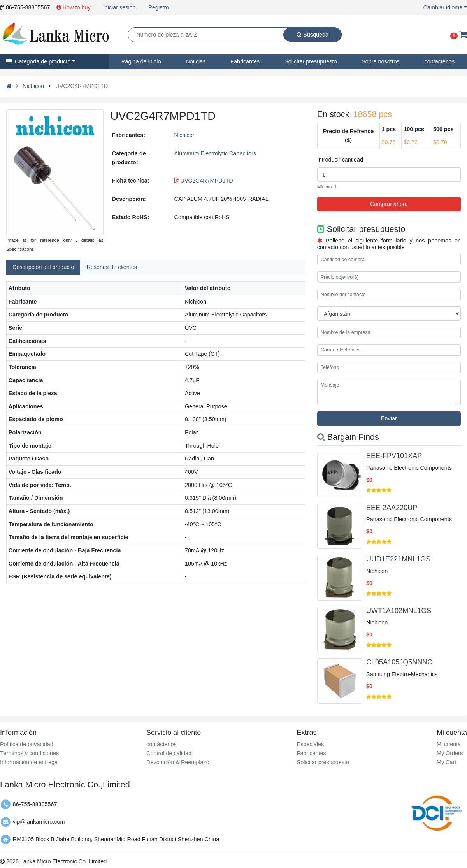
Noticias (196, 61)
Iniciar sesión (119, 7)
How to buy (74, 7)
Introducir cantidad (340, 160)
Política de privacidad (27, 744)
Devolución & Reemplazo (178, 762)
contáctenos (440, 61)
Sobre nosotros (381, 61)
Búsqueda (313, 35)
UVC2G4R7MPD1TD (204, 181)
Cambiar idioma (443, 7)
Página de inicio (141, 61)
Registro (159, 7)
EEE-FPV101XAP (394, 456)
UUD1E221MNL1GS (398, 559)
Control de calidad (169, 753)
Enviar (389, 418)
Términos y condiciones (29, 753)
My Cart (446, 762)
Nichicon (33, 86)
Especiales (311, 744)
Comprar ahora (389, 204)
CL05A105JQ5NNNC (399, 662)
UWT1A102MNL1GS (399, 611)
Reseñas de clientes (112, 267)
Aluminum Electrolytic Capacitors (215, 153)
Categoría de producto (38, 61)
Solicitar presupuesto (311, 61)
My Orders (450, 753)
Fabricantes (245, 61)
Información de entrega (29, 762)
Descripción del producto (43, 267)
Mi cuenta (449, 744)
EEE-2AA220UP (392, 508)
